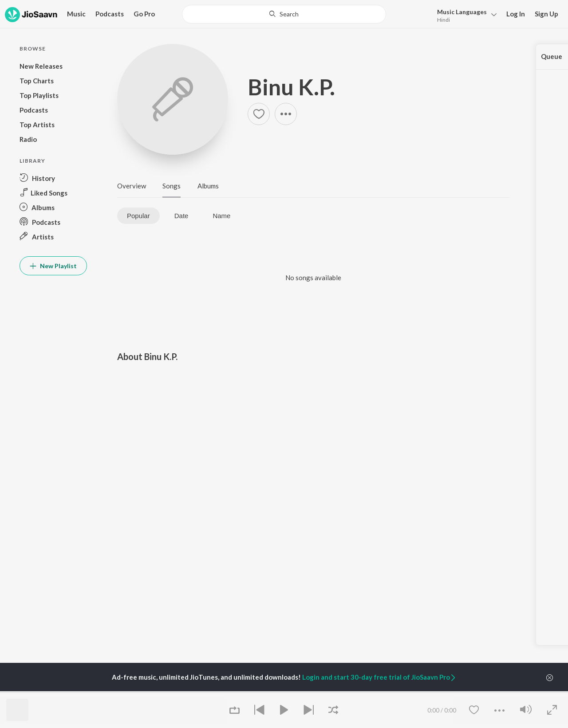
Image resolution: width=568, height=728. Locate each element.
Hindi (444, 20)
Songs (172, 186)
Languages (462, 12)
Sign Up (546, 14)
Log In (516, 14)
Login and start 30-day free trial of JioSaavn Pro (379, 677)
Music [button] (76, 14)
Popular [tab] (138, 216)
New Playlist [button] (53, 266)
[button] (464, 15)
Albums (208, 186)
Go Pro (144, 14)
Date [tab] (181, 216)
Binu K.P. (291, 87)
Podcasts (110, 14)
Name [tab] (221, 216)
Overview (132, 186)
